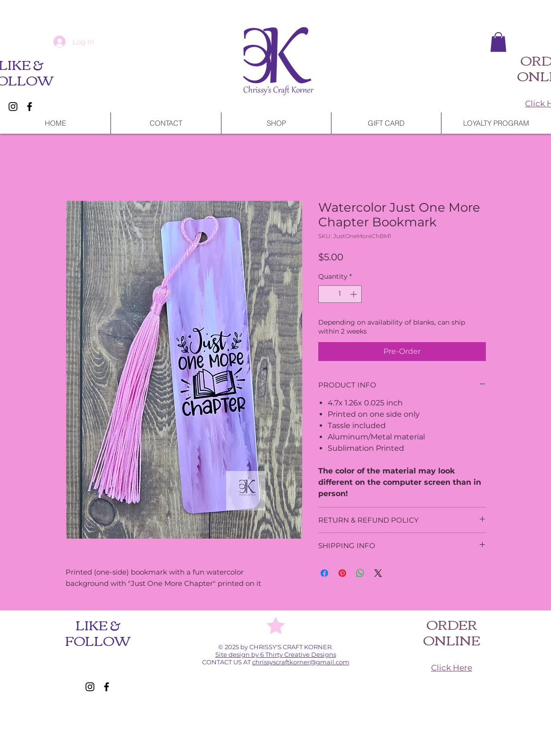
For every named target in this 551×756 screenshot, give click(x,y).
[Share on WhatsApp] (360, 573)
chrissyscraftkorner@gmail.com (301, 662)
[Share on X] (378, 573)
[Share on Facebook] (324, 573)
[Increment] (354, 294)
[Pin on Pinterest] (342, 573)
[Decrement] (326, 294)
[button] (498, 42)
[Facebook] (30, 107)
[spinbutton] (340, 294)
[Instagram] (13, 107)
